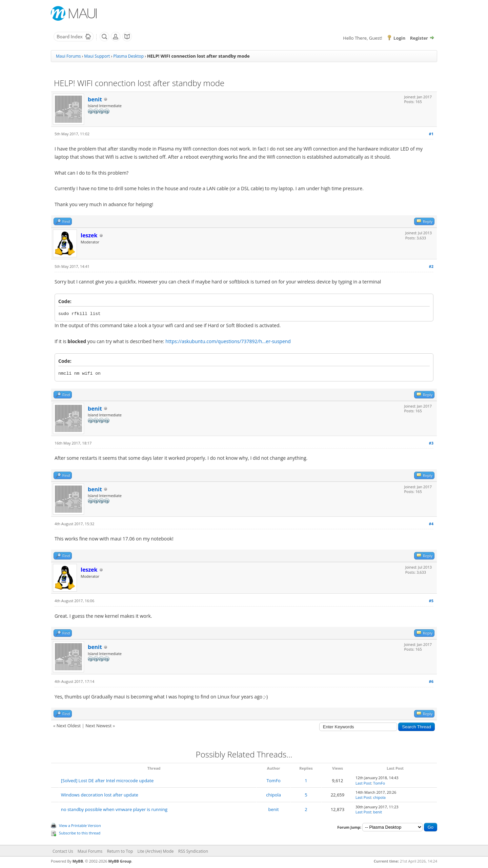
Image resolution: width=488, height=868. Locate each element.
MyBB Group (120, 861)
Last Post (363, 783)
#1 (431, 134)
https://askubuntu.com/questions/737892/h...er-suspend (228, 341)
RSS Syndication (193, 851)
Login (399, 38)
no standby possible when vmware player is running (114, 809)
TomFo (273, 781)
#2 (431, 266)
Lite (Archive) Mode (156, 851)
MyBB (78, 861)
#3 (431, 443)
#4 (431, 524)
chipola (273, 795)
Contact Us (63, 851)
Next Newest (98, 726)
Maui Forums (68, 56)
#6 (431, 681)
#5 (431, 601)
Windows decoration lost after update (100, 795)
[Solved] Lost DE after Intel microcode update (107, 781)
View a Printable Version (80, 825)
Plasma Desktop (128, 56)
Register (419, 38)
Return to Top (120, 851)
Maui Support (97, 56)
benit (95, 99)
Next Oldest (69, 726)
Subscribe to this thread (80, 833)
